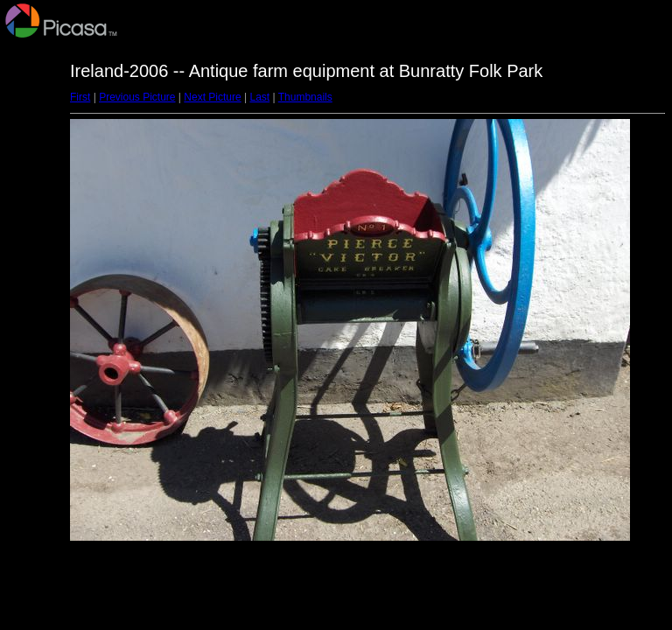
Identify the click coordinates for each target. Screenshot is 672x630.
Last (259, 97)
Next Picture (212, 97)
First (80, 97)
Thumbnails (305, 97)
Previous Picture (137, 97)
